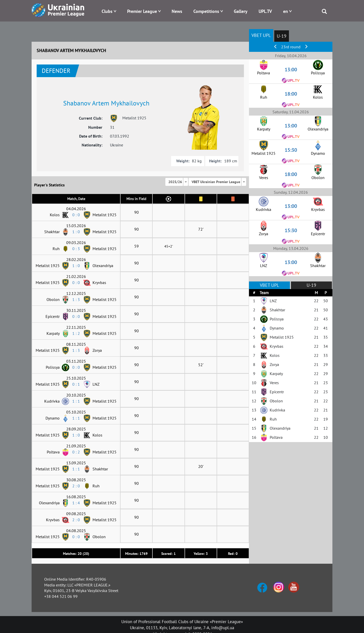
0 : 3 (76, 249)
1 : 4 (76, 503)
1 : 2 (76, 333)
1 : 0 (76, 232)
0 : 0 (76, 215)
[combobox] (177, 182)
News (177, 11)
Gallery (241, 11)
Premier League (142, 11)
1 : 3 (76, 299)
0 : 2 (76, 452)
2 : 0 (76, 486)
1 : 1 (76, 401)
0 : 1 (76, 384)
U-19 (282, 36)
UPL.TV (265, 11)
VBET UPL (261, 35)
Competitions (206, 11)
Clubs (107, 11)
